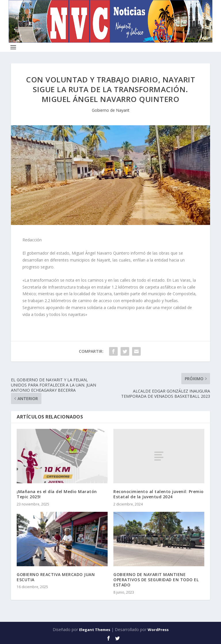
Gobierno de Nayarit (111, 110)
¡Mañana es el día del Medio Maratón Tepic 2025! (57, 494)
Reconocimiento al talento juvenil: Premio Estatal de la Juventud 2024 (159, 494)
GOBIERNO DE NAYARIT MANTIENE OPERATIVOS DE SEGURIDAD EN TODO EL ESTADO (156, 580)
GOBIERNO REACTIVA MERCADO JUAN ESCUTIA (56, 577)
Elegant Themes (95, 630)
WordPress (158, 630)
